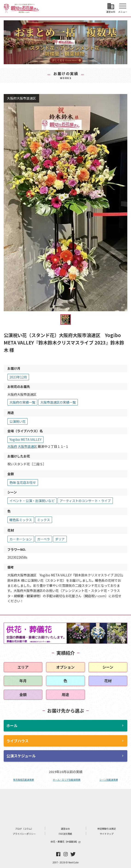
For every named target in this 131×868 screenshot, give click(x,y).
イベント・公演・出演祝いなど (32, 501)
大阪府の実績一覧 (22, 402)
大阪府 (12, 446)
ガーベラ (44, 539)
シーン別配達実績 (109, 780)
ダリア (60, 539)
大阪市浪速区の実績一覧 (58, 402)
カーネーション (21, 539)
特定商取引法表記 (107, 829)
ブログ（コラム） (24, 829)
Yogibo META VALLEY (25, 439)
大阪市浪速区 (27, 446)
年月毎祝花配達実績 (23, 780)
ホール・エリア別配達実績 (67, 780)
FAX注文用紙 (65, 834)
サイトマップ (107, 834)
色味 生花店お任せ (23, 482)
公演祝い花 (17, 421)
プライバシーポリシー (24, 834)
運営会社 (65, 829)
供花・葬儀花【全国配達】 (66, 842)
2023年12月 (18, 377)
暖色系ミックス (21, 520)
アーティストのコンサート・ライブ (85, 501)
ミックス (44, 520)
